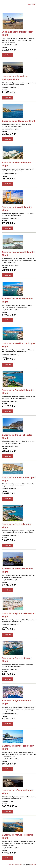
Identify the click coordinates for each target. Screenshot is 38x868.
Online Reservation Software (15, 865)
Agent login (33, 865)
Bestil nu (8, 55)
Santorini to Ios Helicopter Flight (18, 121)
